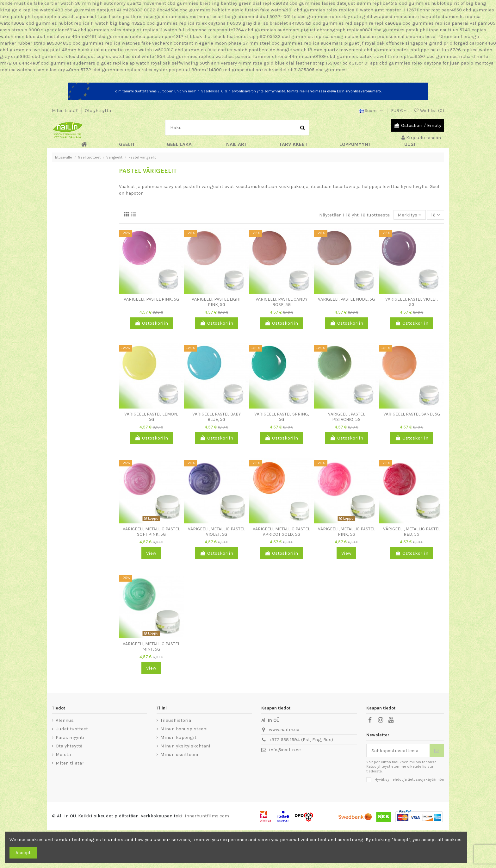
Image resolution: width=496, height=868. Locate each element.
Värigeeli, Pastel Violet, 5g (412, 302)
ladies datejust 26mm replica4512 (360, 3)
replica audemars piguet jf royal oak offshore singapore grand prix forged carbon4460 (400, 43)
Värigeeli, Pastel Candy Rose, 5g (282, 302)
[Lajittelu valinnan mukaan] (410, 215)
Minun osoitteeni (179, 754)
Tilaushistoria (176, 720)
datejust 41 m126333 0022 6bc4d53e (138, 10)
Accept (23, 852)
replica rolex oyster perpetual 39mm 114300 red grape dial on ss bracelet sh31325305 (220, 70)
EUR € (399, 111)
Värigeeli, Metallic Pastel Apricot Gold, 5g (281, 532)
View (151, 553)
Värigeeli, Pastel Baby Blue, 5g (217, 417)
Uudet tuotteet (72, 729)
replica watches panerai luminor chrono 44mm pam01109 (262, 56)
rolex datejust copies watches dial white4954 (115, 56)
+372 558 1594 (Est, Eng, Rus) (301, 740)
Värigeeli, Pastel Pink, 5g (151, 299)
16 (436, 215)
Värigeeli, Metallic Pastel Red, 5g (412, 532)
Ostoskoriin (151, 323)
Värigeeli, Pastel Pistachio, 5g (347, 417)
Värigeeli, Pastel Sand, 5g (412, 414)
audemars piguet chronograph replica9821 (325, 30)
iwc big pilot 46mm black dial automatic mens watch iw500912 (103, 50)
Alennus (65, 720)
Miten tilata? (65, 111)
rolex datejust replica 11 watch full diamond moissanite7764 (177, 30)
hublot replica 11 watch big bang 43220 (102, 23)
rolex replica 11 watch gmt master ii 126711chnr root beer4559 (394, 10)
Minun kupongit (178, 737)
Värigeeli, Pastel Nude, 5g (346, 299)
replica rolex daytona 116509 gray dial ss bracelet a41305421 (245, 23)
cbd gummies (183, 3)
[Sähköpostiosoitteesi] (398, 751)
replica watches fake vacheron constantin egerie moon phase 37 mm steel (188, 43)
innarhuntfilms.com (207, 816)
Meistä (63, 754)
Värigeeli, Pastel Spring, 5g (282, 417)
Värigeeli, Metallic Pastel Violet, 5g (217, 532)
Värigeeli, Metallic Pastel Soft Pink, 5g (151, 532)
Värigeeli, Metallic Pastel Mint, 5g (151, 646)
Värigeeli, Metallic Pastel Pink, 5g (347, 532)
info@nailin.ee (285, 750)
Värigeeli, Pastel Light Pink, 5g (216, 302)
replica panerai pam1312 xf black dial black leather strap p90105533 (205, 36)
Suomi (371, 111)
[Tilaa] (437, 751)
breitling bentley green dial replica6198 (244, 3)
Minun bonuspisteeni (184, 729)
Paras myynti (70, 737)
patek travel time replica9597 (392, 56)
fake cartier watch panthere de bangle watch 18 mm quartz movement (285, 50)
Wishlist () (429, 111)
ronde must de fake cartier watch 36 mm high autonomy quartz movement (83, 3)
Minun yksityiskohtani (185, 746)
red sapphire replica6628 (373, 23)
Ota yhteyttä (98, 111)
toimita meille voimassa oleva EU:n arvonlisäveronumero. (334, 91)
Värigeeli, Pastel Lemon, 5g (151, 417)
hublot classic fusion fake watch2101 (252, 10)
